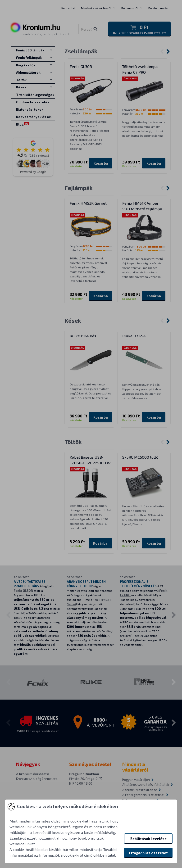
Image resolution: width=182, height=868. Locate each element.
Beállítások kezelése (148, 839)
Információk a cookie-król (61, 855)
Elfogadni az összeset (148, 853)
